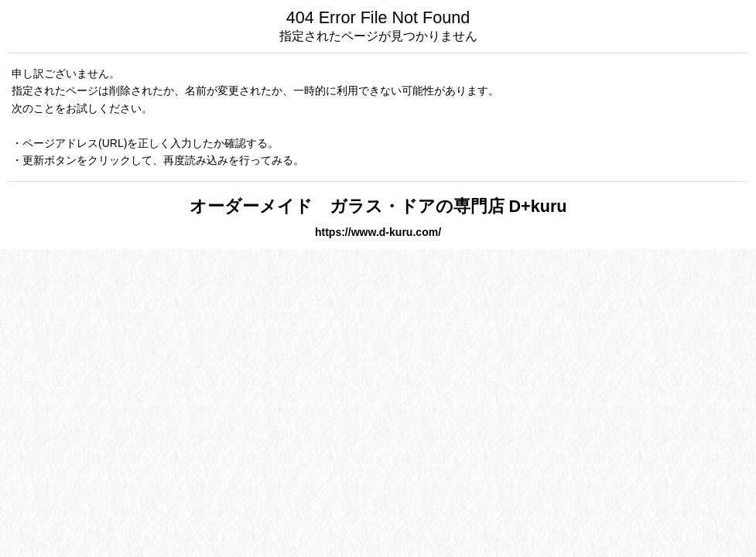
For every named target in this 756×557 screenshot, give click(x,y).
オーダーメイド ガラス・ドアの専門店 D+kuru (378, 206)
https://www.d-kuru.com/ (378, 232)
